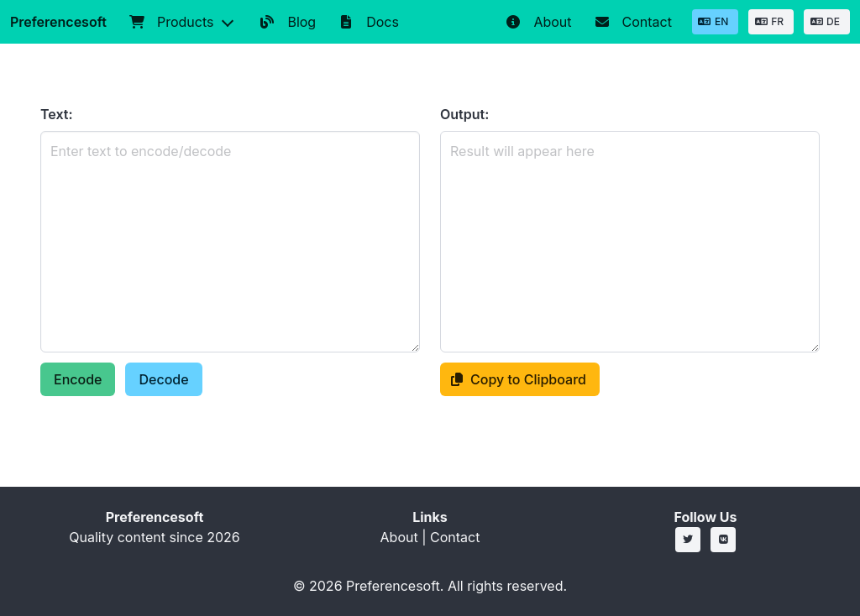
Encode (78, 379)
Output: (464, 114)
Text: (57, 114)
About (399, 537)
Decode (163, 379)
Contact (455, 537)
